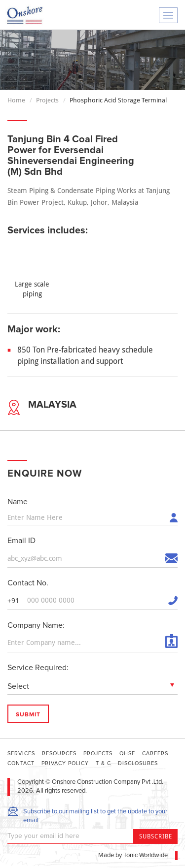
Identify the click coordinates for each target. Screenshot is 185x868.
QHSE (127, 754)
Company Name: (36, 625)
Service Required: (38, 668)
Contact (21, 763)
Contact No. (28, 583)
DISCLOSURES (138, 763)
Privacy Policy (65, 763)
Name (18, 502)
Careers (155, 754)
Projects (47, 100)
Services (21, 754)
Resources (59, 754)
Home (16, 100)
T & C (103, 763)
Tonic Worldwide (146, 855)
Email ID (21, 541)
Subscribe (156, 836)
